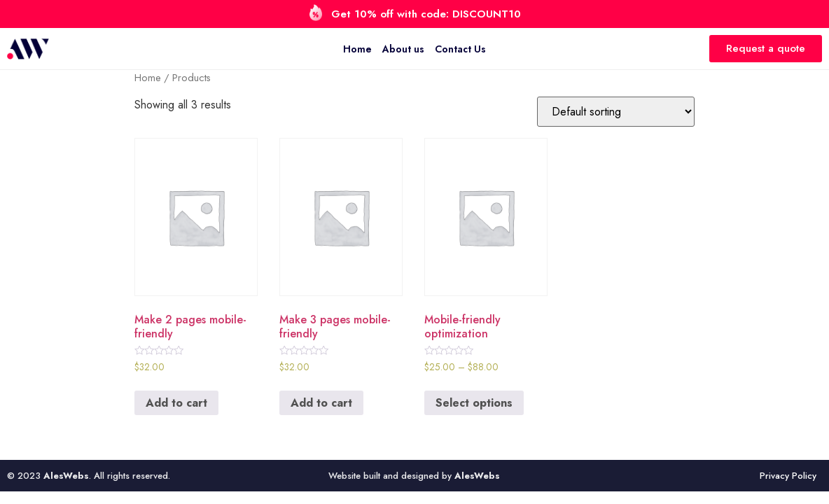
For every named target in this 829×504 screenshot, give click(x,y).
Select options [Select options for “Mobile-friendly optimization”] (474, 403)
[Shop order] (616, 112)
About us (403, 49)
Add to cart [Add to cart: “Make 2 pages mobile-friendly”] (176, 403)
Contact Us (460, 49)
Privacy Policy (788, 476)
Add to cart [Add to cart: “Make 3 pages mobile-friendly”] (321, 403)
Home (357, 49)
